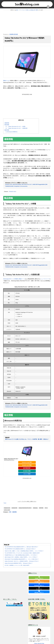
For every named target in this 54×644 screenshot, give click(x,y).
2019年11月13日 (14, 34)
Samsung (35, 508)
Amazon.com (12, 192)
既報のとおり (7, 81)
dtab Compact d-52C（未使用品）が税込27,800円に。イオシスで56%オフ (21, 557)
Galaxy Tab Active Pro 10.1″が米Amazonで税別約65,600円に (24, 39)
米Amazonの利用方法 (11, 132)
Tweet (5, 503)
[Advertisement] (27, 22)
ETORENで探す (27, 471)
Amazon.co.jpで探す (27, 462)
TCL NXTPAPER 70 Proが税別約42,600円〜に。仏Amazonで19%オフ (20, 549)
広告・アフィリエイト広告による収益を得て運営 (27, 10)
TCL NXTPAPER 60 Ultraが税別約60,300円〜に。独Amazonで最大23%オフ (21, 547)
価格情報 (7, 123)
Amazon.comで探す (27, 465)
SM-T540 (41, 508)
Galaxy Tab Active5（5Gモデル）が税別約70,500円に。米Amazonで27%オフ (22, 561)
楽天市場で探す (27, 468)
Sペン (46, 508)
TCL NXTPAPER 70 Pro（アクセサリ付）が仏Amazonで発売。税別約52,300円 (22, 553)
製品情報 (7, 125)
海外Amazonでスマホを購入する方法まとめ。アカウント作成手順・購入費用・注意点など (27, 439)
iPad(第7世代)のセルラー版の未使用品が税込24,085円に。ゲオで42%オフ (21, 555)
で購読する (39, 577)
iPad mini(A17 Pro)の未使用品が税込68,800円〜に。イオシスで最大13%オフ (22, 559)
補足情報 (7, 130)
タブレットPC (7, 510)
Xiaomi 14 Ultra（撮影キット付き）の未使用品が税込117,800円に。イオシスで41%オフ (24, 551)
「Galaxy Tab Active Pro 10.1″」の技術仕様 (16, 128)
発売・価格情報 (13, 512)
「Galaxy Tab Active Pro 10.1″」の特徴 (15, 126)
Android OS (14, 508)
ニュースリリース (45, 279)
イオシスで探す (27, 474)
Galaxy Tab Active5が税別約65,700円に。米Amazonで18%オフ (19, 563)
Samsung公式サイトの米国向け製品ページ (14, 279)
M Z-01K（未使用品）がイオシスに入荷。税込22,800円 (17, 565)
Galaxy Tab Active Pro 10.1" (25, 508)
